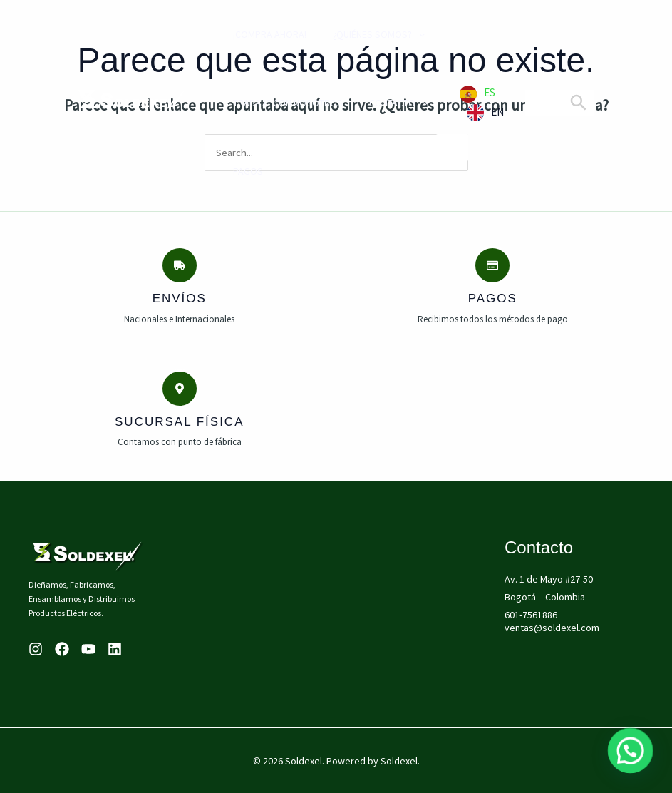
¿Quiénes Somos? (365, 34)
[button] (633, 757)
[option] (485, 113)
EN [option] (497, 112)
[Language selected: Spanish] (485, 103)
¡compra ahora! (260, 34)
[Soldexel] (132, 101)
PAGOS (239, 171)
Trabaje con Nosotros (279, 103)
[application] (404, 34)
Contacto (384, 103)
